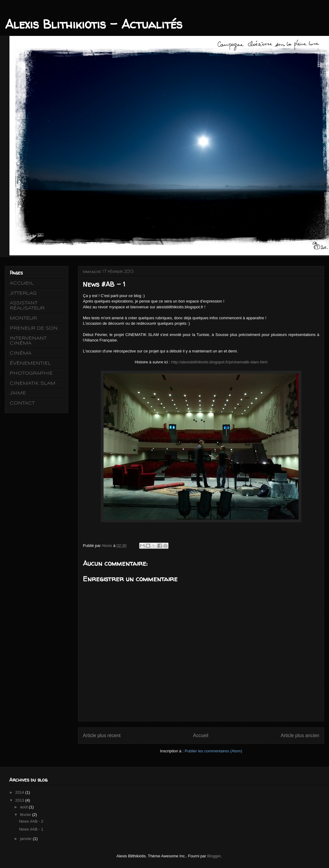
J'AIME (18, 393)
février (26, 815)
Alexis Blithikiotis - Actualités (94, 24)
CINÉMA (21, 353)
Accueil (201, 735)
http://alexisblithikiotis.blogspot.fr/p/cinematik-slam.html (219, 362)
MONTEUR (23, 318)
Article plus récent (102, 735)
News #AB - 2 (31, 821)
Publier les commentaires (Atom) (213, 751)
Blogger (214, 856)
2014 (20, 792)
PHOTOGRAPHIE (31, 373)
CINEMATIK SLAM (33, 383)
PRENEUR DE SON (34, 328)
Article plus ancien (300, 735)
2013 (20, 800)
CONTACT (22, 403)
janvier (27, 839)
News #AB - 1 (31, 829)
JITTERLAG (23, 293)
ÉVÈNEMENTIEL (30, 363)
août (25, 807)
